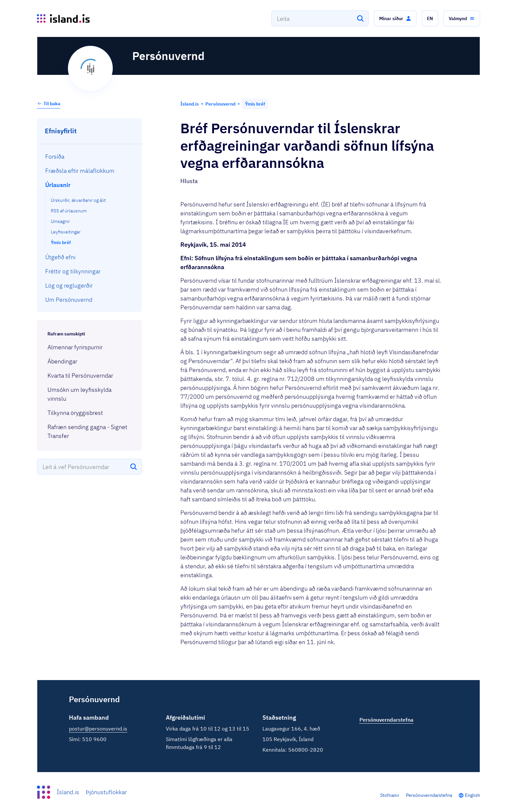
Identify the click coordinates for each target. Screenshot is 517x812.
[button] (395, 18)
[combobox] (320, 18)
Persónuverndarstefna (429, 795)
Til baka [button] (49, 104)
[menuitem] (90, 156)
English (472, 795)
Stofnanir (390, 795)
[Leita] (360, 18)
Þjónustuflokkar (106, 792)
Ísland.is (68, 792)
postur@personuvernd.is (98, 729)
